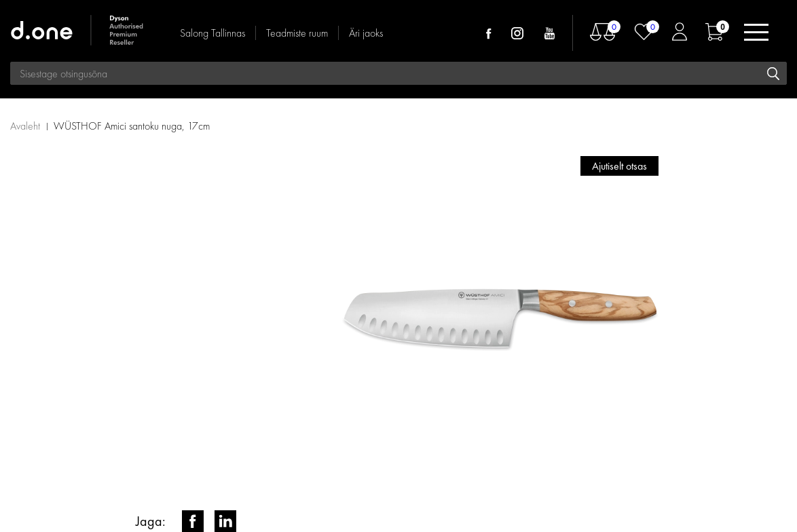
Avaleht (25, 126)
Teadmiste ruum (297, 33)
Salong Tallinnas (212, 33)
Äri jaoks (366, 33)
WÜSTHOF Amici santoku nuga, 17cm (132, 126)
